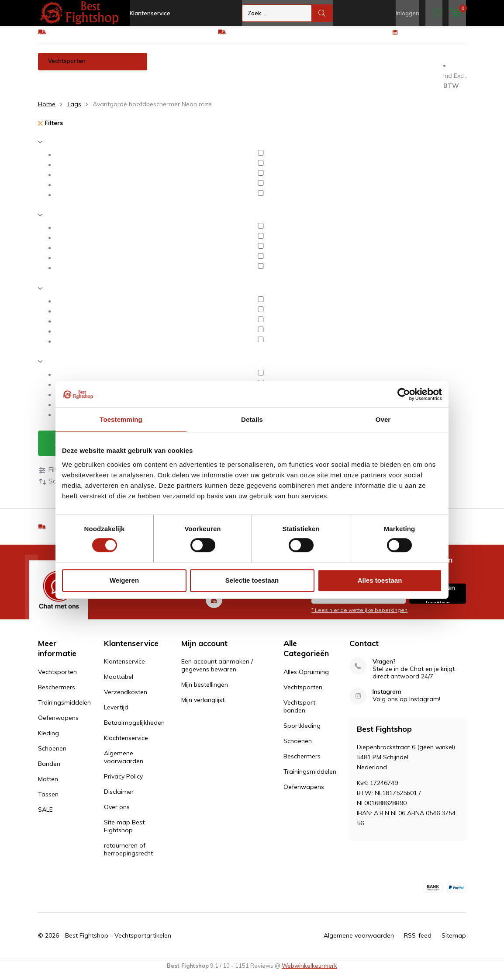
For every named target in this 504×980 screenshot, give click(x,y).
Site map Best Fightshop (124, 833)
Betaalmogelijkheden (134, 729)
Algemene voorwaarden (124, 764)
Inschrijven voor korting (438, 600)
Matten (54, 85)
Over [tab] (383, 419)
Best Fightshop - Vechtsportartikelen (118, 942)
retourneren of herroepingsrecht (128, 856)
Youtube (214, 604)
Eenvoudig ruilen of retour (264, 38)
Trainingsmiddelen (236, 67)
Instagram (387, 698)
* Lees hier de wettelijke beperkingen (359, 617)
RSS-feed (418, 942)
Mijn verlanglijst (203, 706)
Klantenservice (150, 13)
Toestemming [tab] (121, 419)
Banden (425, 67)
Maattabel (119, 683)
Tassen (91, 85)
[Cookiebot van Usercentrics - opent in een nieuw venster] (404, 394)
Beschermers (176, 67)
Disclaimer (119, 798)
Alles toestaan (380, 580)
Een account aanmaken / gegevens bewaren (217, 672)
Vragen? (384, 668)
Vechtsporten (67, 67)
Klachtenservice (126, 744)
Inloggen (407, 13)
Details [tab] (252, 419)
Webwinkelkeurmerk (309, 972)
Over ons (117, 813)
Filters (50, 129)
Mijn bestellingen (205, 691)
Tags (74, 111)
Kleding (343, 67)
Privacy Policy (123, 783)
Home (47, 111)
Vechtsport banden (299, 713)
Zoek (322, 13)
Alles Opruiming (306, 678)
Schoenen (384, 67)
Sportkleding (302, 732)
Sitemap (454, 942)
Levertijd (116, 714)
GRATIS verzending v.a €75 (87, 38)
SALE (45, 816)
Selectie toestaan (252, 580)
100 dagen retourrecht (434, 38)
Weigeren (124, 580)
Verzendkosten (126, 699)
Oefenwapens (297, 67)
